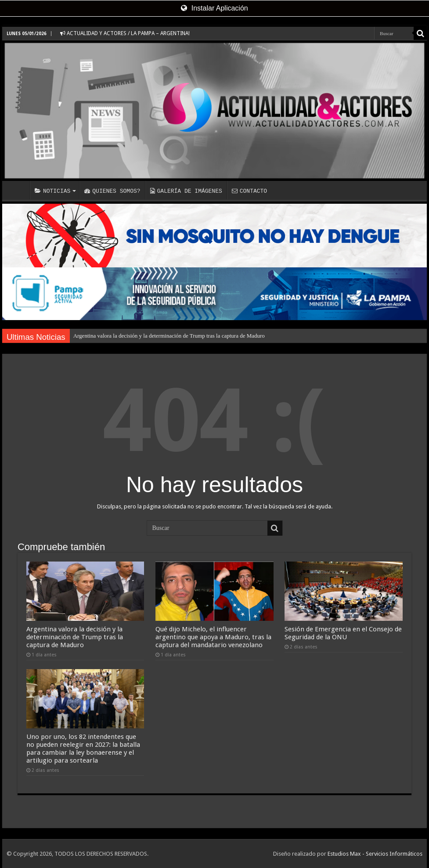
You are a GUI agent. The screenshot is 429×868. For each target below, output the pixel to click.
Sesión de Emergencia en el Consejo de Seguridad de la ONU (343, 633)
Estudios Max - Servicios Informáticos (375, 854)
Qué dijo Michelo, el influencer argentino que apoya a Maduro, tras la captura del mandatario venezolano (213, 637)
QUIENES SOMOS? (112, 191)
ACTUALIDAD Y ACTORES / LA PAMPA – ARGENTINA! (125, 33)
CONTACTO (249, 191)
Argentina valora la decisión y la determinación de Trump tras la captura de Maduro (169, 336)
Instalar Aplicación (214, 8)
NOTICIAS (52, 191)
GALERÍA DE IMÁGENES (186, 191)
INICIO (18, 190)
